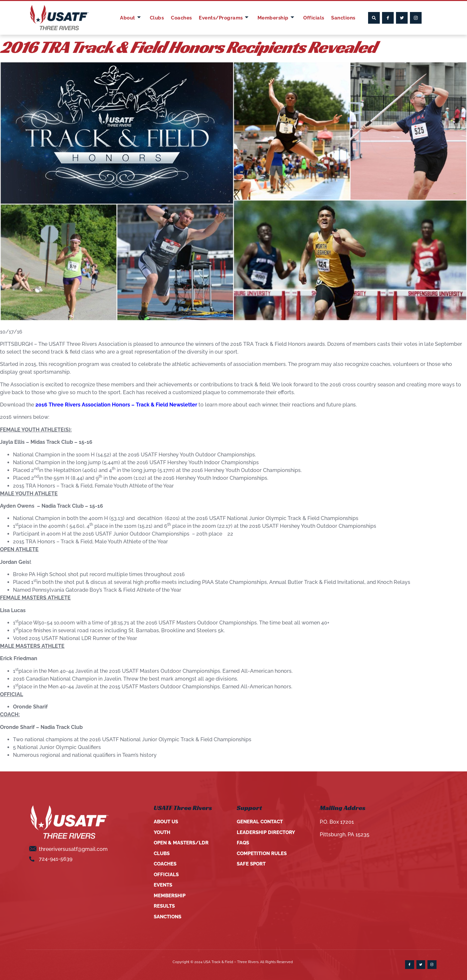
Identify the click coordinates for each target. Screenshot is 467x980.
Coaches (181, 18)
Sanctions (343, 18)
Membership (277, 18)
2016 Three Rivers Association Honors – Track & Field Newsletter (116, 405)
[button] (374, 18)
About (132, 18)
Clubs (157, 18)
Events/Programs (224, 18)
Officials (314, 18)
